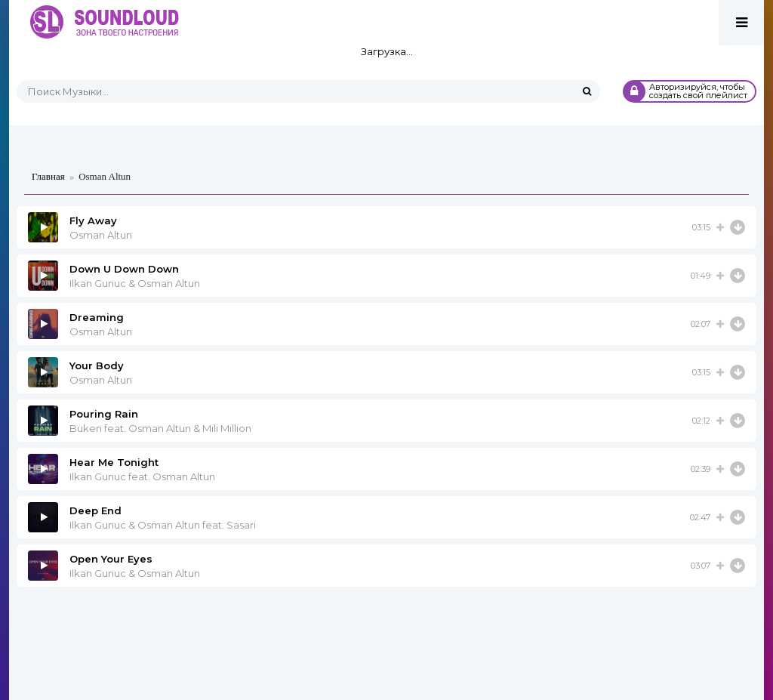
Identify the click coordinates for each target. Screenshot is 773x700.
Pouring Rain (104, 414)
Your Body (97, 365)
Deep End (95, 510)
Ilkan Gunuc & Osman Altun (135, 283)
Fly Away (93, 220)
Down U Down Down (124, 269)
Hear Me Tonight (114, 462)
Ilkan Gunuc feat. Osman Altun (142, 476)
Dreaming (97, 317)
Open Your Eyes (111, 559)
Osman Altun (101, 235)
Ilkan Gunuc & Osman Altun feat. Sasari (163, 525)
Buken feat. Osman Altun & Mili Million (160, 428)
